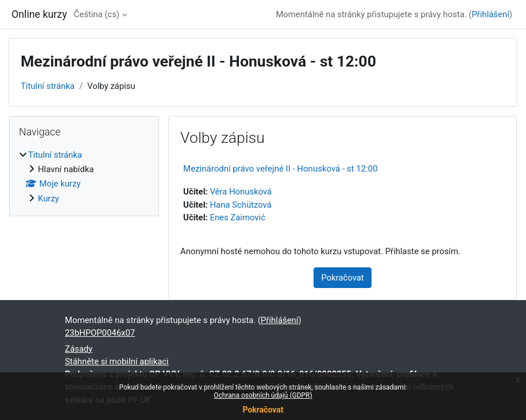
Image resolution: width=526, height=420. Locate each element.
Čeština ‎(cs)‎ (97, 14)
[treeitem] (84, 177)
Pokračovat (263, 410)
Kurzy (49, 199)
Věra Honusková (241, 192)
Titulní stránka (48, 86)
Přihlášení (490, 14)
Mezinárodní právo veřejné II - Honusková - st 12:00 (280, 169)
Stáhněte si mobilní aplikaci (117, 361)
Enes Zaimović (237, 217)
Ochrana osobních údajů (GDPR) (263, 395)
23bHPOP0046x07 (100, 333)
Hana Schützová (240, 205)
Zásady (79, 349)
